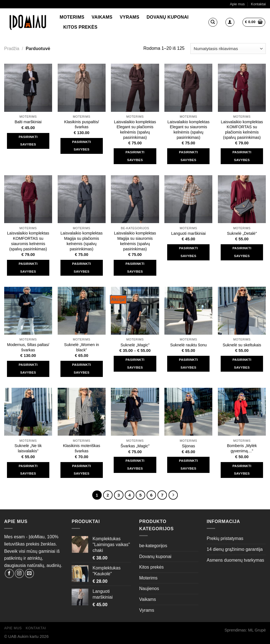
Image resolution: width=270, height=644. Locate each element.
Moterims (72, 17)
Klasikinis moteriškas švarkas (82, 448)
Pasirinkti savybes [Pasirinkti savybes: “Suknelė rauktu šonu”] (188, 364)
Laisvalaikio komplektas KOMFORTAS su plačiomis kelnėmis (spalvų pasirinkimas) (242, 130)
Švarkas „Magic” (135, 446)
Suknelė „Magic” (135, 345)
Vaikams (102, 17)
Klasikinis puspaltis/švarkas (82, 124)
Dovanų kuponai (168, 17)
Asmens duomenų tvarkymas (235, 560)
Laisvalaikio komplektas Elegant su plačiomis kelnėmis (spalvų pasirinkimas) (135, 130)
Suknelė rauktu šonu (188, 345)
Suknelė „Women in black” (82, 347)
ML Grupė (257, 630)
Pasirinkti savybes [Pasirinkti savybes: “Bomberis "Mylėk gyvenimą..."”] (242, 470)
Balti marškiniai (28, 122)
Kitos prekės (80, 27)
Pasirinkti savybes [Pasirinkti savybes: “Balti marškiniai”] (28, 141)
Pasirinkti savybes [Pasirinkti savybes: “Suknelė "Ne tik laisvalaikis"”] (28, 470)
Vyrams (130, 17)
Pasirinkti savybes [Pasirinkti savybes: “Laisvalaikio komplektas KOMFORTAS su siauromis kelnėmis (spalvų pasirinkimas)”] (28, 268)
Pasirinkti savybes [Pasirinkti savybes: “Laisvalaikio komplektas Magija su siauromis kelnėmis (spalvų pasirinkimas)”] (135, 268)
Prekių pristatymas (225, 538)
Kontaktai (258, 4)
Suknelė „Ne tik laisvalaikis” (28, 448)
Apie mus (237, 4)
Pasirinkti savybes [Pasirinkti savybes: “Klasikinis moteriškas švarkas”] (82, 470)
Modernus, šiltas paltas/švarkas (28, 347)
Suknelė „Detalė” (242, 233)
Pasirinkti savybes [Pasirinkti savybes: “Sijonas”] (188, 465)
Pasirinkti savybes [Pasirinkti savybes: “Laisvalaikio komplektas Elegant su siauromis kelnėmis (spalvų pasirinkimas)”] (188, 156)
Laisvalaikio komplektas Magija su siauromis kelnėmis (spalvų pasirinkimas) (135, 241)
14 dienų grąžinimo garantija (235, 549)
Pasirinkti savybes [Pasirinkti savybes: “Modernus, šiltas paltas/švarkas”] (28, 369)
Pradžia (12, 49)
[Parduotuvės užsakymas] (228, 49)
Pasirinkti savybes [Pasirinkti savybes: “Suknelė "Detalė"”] (242, 252)
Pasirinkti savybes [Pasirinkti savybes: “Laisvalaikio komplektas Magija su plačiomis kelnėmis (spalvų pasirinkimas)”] (82, 268)
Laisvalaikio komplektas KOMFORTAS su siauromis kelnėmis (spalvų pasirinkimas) (28, 241)
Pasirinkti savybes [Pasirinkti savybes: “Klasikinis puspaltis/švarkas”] (82, 146)
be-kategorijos (153, 546)
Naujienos (149, 589)
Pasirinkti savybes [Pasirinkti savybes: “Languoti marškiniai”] (188, 252)
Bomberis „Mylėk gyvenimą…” (242, 448)
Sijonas (188, 446)
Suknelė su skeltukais (242, 345)
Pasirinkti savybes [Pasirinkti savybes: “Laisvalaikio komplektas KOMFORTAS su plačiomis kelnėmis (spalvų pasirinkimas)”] (242, 156)
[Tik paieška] (213, 22)
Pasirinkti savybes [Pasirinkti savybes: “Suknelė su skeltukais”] (242, 364)
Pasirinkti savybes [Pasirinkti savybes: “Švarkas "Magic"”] (135, 465)
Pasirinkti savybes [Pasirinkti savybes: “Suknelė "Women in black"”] (82, 369)
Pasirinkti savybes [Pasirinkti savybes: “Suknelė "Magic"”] (135, 364)
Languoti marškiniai (188, 233)
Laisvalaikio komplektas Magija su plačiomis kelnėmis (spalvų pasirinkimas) (82, 241)
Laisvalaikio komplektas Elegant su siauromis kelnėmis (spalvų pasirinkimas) (188, 130)
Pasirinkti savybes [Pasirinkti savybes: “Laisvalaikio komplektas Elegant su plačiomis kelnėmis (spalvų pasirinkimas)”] (135, 156)
